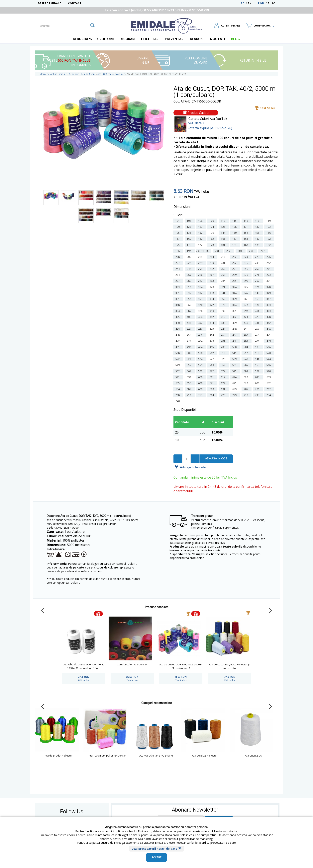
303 (178, 287)
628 (246, 377)
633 (258, 377)
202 (229, 251)
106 (190, 221)
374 (235, 305)
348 (258, 293)
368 (178, 305)
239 (258, 263)
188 (246, 245)
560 (212, 365)
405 (178, 317)
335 (190, 293)
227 (178, 263)
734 (269, 395)
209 (190, 257)
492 (190, 347)
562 (224, 365)
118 (258, 221)
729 (235, 395)
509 (190, 353)
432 (201, 323)
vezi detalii (196, 123)
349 (269, 293)
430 (178, 323)
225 (258, 257)
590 (269, 371)
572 (212, 371)
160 (190, 239)
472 (178, 341)
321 (224, 287)
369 (190, 305)
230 (212, 263)
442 (269, 323)
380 (258, 305)
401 (258, 311)
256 (246, 269)
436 (224, 323)
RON (261, 3)
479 (212, 341)
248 (190, 269)
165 (224, 239)
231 (224, 263)
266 (201, 275)
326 (258, 287)
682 (269, 383)
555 (190, 365)
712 (190, 395)
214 (212, 257)
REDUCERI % (83, 39)
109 (212, 221)
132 (258, 227)
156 (269, 233)
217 (224, 257)
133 (269, 227)
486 (258, 341)
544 (269, 359)
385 (190, 311)
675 (235, 383)
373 (224, 305)
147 (224, 233)
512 (212, 353)
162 (201, 239)
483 (246, 341)
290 (246, 281)
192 (269, 245)
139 (212, 233)
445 (190, 329)
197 (190, 251)
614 (224, 377)
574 (224, 371)
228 (190, 263)
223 (246, 257)
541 (258, 359)
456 (269, 329)
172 (269, 239)
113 (224, 221)
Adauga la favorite (190, 467)
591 (178, 377)
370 (201, 305)
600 (201, 377)
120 (178, 227)
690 (212, 389)
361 (246, 299)
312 (190, 287)
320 (212, 287)
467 (235, 335)
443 (178, 329)
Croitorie (106, 39)
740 (178, 401)
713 (201, 395)
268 (224, 275)
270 (246, 275)
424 (246, 317)
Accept (156, 857)
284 (224, 281)
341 (224, 293)
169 (258, 239)
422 (235, 317)
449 (224, 329)
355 (224, 299)
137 (201, 233)
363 (258, 299)
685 (190, 389)
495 (212, 347)
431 (190, 323)
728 (224, 395)
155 (258, 233)
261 (269, 269)
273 (269, 275)
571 (201, 371)
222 (235, 257)
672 (224, 383)
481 (224, 341)
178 (212, 245)
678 (246, 383)
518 (258, 353)
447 (201, 329)
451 (246, 329)
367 (269, 299)
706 (258, 389)
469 (258, 335)
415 (224, 317)
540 (246, 359)
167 (235, 239)
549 (178, 365)
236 (246, 263)
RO (243, 3)
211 (201, 257)
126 (224, 227)
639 (269, 377)
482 (235, 341)
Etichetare (151, 39)
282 (201, 281)
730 (246, 395)
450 (235, 329)
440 (246, 323)
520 (269, 353)
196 (178, 251)
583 (246, 371)
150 (235, 233)
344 (235, 293)
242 (269, 263)
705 (246, 389)
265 (190, 275)
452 (258, 329)
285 (235, 281)
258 (258, 269)
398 (246, 311)
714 (212, 395)
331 (178, 293)
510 (201, 353)
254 (235, 269)
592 (190, 377)
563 (235, 365)
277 (178, 281)
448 (212, 329)
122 (190, 227)
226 (269, 257)
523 (190, 359)
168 (246, 239)
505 (258, 347)
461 (201, 335)
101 (178, 221)
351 (178, 299)
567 (178, 371)
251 (201, 269)
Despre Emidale (50, 3)
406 (190, 317)
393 (224, 311)
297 (258, 281)
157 (178, 239)
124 (212, 227)
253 (224, 269)
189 (258, 245)
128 (235, 227)
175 (178, 245)
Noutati (218, 39)
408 (201, 317)
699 (235, 389)
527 (212, 359)
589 (258, 371)
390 (212, 311)
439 (235, 323)
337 (201, 293)
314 (201, 287)
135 (178, 233)
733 (258, 395)
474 (201, 341)
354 (212, 299)
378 (246, 305)
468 (246, 335)
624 (235, 377)
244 (178, 269)
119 (269, 221)
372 (212, 305)
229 (201, 263)
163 (212, 239)
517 (246, 353)
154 (246, 233)
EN (253, 3)
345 (246, 293)
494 (201, 347)
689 (201, 389)
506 (269, 347)
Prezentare (175, 39)
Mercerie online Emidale (53, 74)
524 (201, 359)
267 (212, 275)
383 (269, 305)
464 (212, 335)
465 (224, 335)
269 (235, 275)
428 (269, 317)
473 (190, 341)
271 (258, 275)
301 (269, 281)
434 (212, 323)
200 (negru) (204, 251)
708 (178, 395)
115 (235, 221)
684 (178, 389)
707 (269, 389)
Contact (75, 3)
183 (235, 245)
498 (224, 347)
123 (201, 227)
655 (178, 383)
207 (263, 251)
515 (235, 353)
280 (190, 281)
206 (252, 251)
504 (246, 347)
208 (178, 257)
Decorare (128, 39)
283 (212, 281)
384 (178, 311)
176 (190, 245)
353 (201, 299)
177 (201, 245)
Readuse (197, 39)
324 (235, 287)
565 (246, 365)
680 (258, 383)
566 (269, 365)
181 (224, 245)
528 (224, 359)
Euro (272, 3)
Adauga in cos (216, 458)
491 (178, 347)
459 (190, 335)
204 (240, 251)
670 (201, 383)
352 (190, 299)
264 (178, 275)
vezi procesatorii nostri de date (155, 849)
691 (224, 389)
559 (201, 365)
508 (178, 353)
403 (269, 311)
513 (224, 353)
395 (235, 311)
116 (246, 221)
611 (212, 377)
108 (201, 221)
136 (190, 233)
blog (236, 39)
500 (235, 347)
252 (212, 269)
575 (235, 371)
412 (212, 317)
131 (246, 227)
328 (269, 287)
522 (178, 359)
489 (269, 341)
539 (235, 359)
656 (190, 383)
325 (246, 287)
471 (269, 335)
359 (235, 299)
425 (258, 317)
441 (258, 323)
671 (212, 383)
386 (201, 311)
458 (178, 335)
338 (212, 293)
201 (218, 251)
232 (235, 263)
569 (190, 371)
